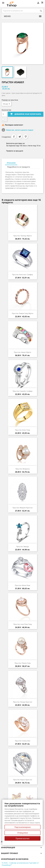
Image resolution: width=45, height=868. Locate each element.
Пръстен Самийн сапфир (23, 391)
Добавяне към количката (26, 114)
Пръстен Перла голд (23, 663)
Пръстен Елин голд (22, 430)
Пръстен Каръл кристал (23, 780)
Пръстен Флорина (23, 469)
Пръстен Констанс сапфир (22, 275)
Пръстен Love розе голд (23, 624)
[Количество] (4, 114)
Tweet (20, 137)
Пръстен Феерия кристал (23, 508)
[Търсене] (22, 11)
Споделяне (14, 137)
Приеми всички (22, 838)
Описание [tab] (11, 163)
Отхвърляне (23, 833)
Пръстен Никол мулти (22, 352)
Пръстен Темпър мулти (22, 236)
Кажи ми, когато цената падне (20, 130)
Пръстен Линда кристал (23, 702)
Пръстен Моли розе (22, 585)
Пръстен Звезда (23, 546)
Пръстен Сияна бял (23, 741)
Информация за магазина (15, 859)
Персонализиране (23, 827)
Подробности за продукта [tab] (19, 167)
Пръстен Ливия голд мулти (23, 313)
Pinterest (26, 137)
